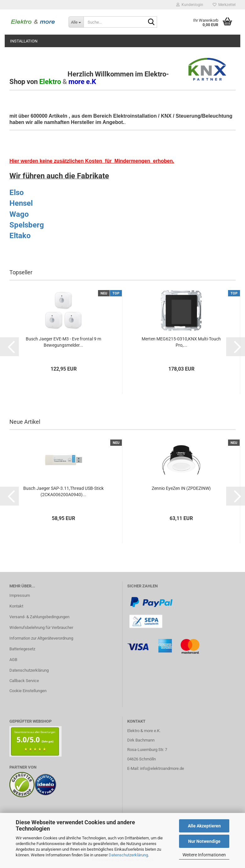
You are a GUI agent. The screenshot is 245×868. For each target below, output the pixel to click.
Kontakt (16, 606)
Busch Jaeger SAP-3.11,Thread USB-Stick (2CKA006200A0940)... (63, 491)
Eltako (20, 236)
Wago (19, 214)
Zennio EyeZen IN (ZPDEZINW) (181, 488)
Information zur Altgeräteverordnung (41, 638)
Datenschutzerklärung (128, 855)
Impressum (20, 595)
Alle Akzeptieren (204, 826)
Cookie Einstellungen (28, 691)
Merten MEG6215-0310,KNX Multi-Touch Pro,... (181, 342)
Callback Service (24, 681)
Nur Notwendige (204, 841)
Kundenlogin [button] (190, 5)
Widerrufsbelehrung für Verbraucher (41, 627)
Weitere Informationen (204, 855)
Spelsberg (27, 225)
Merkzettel (224, 5)
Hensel (21, 203)
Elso (17, 193)
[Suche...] (76, 22)
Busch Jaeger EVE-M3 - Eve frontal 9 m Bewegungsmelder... (63, 342)
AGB (13, 660)
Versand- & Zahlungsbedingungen (39, 617)
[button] (9, 347)
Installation (24, 41)
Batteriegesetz (22, 649)
